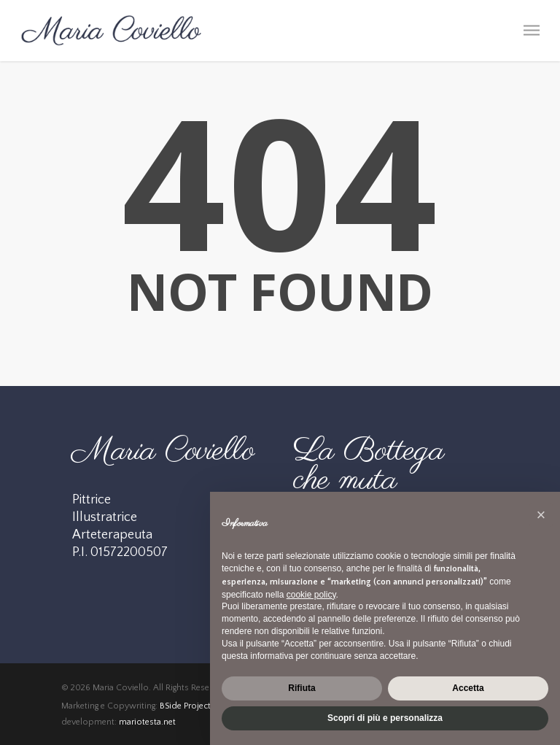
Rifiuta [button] (302, 688)
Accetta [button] (468, 688)
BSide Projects (187, 706)
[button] (541, 515)
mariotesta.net (147, 722)
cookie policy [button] (311, 595)
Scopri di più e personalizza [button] (385, 718)
